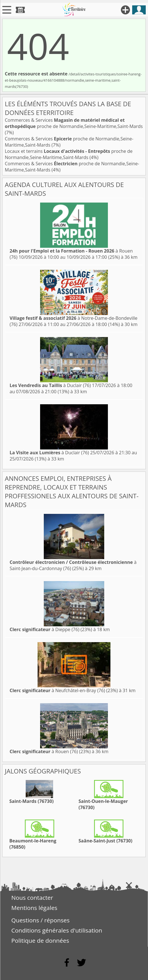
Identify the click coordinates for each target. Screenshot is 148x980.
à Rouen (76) (44, 751)
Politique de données (40, 940)
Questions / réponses (40, 920)
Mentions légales (34, 908)
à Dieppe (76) (44, 629)
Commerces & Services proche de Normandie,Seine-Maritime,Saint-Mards (74, 123)
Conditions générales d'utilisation (57, 930)
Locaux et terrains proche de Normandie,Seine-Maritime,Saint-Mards (69, 154)
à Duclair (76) (50, 385)
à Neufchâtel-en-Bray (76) (57, 690)
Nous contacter (32, 898)
